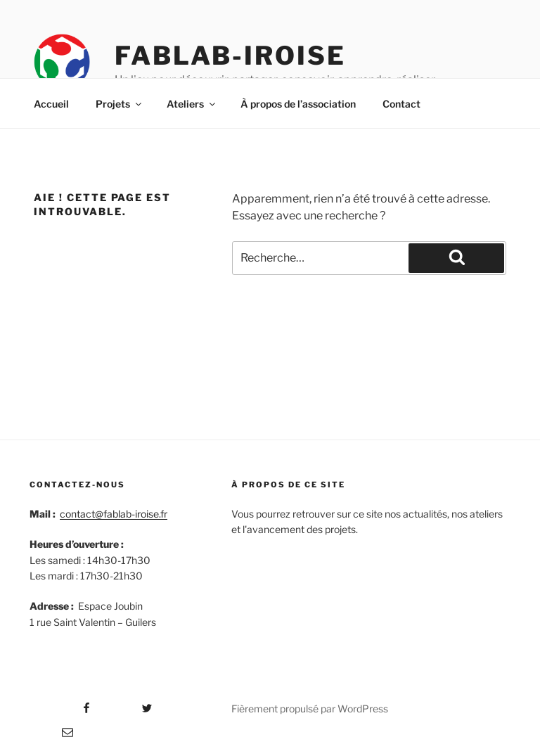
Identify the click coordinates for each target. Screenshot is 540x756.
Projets (120, 104)
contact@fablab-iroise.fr (114, 514)
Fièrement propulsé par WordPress (310, 709)
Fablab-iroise (230, 56)
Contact (401, 104)
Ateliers (192, 104)
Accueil (51, 104)
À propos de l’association (298, 104)
